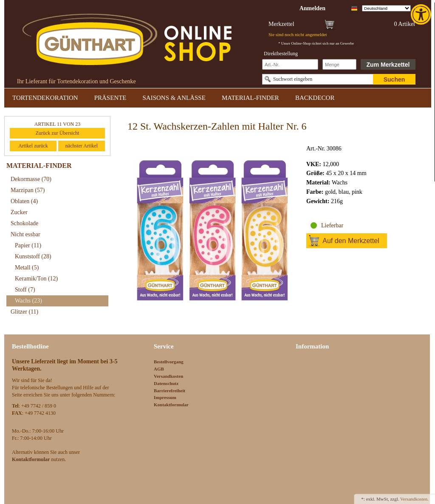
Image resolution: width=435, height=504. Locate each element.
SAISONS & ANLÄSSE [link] (174, 98)
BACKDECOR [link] (315, 98)
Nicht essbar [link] (25, 234)
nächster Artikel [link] (82, 146)
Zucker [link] (19, 212)
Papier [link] (28, 245)
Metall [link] (27, 268)
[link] (422, 14)
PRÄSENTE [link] (110, 98)
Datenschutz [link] (166, 383)
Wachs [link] (28, 301)
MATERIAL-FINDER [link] (250, 98)
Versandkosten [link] (168, 376)
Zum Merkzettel (388, 65)
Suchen (394, 79)
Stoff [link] (25, 290)
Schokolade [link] (24, 223)
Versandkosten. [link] (414, 499)
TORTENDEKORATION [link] (45, 98)
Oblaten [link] (24, 201)
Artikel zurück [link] (33, 146)
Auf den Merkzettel (351, 241)
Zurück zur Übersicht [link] (58, 133)
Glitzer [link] (24, 312)
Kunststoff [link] (33, 256)
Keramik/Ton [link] (36, 279)
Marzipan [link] (28, 190)
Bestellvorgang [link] (169, 362)
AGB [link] (159, 369)
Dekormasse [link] (31, 179)
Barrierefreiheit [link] (169, 391)
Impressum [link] (165, 397)
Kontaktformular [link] (171, 405)
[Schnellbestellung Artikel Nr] (290, 64)
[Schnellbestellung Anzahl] (339, 64)
